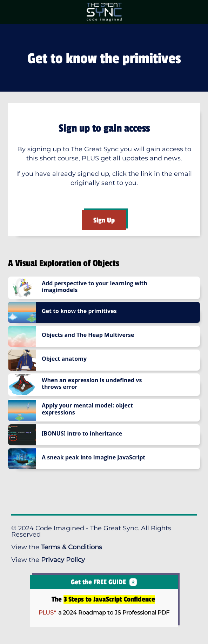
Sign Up (104, 220)
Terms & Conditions (72, 547)
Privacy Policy (63, 560)
